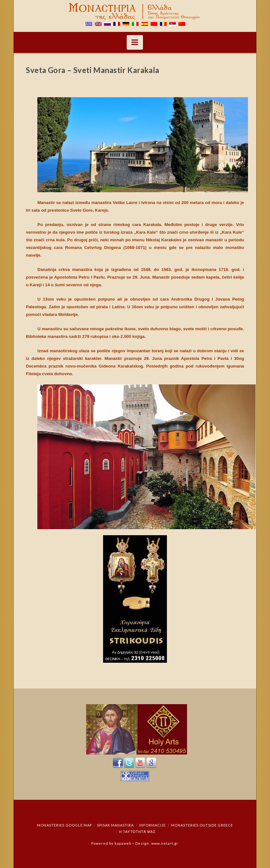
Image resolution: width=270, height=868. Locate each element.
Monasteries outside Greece (202, 825)
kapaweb (123, 843)
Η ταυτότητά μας (137, 832)
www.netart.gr (165, 843)
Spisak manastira (115, 825)
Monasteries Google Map (64, 825)
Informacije (152, 825)
